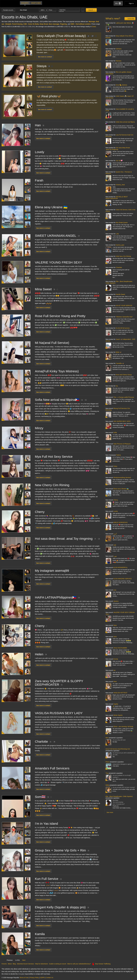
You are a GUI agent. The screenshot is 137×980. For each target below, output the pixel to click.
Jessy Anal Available (120, 648)
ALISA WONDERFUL (120, 567)
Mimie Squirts (118, 715)
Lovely (40, 152)
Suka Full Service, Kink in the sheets (120, 210)
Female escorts (8, 10)
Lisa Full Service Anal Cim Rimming (119, 136)
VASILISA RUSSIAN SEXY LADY (59, 713)
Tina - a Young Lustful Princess (124, 397)
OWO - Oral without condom (81, 24)
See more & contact (45, 57)
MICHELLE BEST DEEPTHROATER (117, 198)
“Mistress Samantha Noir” (124, 317)
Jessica (116, 601)
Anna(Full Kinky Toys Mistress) (57, 371)
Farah (39, 180)
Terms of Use (24, 978)
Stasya (45, 66)
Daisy (115, 466)
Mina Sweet (46, 289)
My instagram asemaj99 (52, 571)
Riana (108, 762)
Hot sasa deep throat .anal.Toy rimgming (118, 148)
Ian (114, 670)
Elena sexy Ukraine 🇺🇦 (51, 207)
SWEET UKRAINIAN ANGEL (57, 236)
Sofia (115, 432)
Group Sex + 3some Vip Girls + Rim (62, 850)
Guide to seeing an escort (58, 964)
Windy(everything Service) (122, 478)
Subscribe (131, 19)
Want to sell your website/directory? (79, 964)
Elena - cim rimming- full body (123, 727)
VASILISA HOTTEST (120, 693)
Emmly (116, 659)
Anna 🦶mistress (121, 85)
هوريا (115, 556)
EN (118, 3)
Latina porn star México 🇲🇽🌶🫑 (120, 24)
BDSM (69, 12)
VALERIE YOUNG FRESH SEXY (58, 262)
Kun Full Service (48, 879)
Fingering (63, 24)
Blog (14, 964)
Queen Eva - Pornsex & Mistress (119, 173)
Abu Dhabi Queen (122, 223)
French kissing (17, 24)
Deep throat (44, 24)
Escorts (25, 3)
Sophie (116, 704)
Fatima (119, 455)
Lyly (115, 545)
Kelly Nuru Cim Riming (123, 256)
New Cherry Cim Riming (52, 485)
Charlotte (45, 742)
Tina (107, 773)
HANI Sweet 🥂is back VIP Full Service (120, 97)
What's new (36, 3)
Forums (4, 964)
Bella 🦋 (119, 352)
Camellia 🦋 (120, 363)
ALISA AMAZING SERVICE (122, 579)
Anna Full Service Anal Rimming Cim (118, 749)
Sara (115, 625)
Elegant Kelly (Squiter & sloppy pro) (62, 907)
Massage (92, 22)
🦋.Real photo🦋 (49, 96)
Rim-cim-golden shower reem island (119, 73)
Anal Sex (69, 10)
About (10, 964)
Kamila (40, 934)
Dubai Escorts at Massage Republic (9, 4)
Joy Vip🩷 (119, 161)
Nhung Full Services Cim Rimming (118, 409)
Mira (107, 738)
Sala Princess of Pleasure (122, 444)
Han (40, 125)
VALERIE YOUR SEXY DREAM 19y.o (120, 613)
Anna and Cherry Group (124, 375)
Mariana (119, 61)
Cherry (40, 512)
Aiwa (115, 681)
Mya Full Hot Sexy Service (54, 457)
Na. (117, 386)
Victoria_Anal (120, 185)
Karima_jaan (120, 245)
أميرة (115, 534)
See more (110, 812)
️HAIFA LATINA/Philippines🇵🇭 (57, 597)
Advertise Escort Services (25, 964)
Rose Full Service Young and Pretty (60, 316)
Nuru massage (54, 24)
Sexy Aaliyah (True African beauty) (67, 36)
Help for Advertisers (42, 964)
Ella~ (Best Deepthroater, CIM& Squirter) (119, 282)
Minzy (39, 428)
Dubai (94, 27)
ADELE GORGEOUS (120, 522)
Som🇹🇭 (43, 797)
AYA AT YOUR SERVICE (124, 306)
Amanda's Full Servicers (52, 768)
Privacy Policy (34, 978)
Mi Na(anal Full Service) (52, 343)
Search (91, 10)
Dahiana (119, 49)
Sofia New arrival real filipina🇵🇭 (61, 400)
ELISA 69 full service (123, 328)
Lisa (115, 590)
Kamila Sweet (120, 294)
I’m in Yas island (46, 824)
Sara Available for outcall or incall (120, 110)
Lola (117, 234)
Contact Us (49, 978)
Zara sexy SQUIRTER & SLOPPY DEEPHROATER (59, 683)
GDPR (42, 978)
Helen (41, 654)
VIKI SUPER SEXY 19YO (122, 421)
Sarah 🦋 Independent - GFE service (120, 340)
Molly (107, 785)
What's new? (113, 19)
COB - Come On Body (31, 24)
